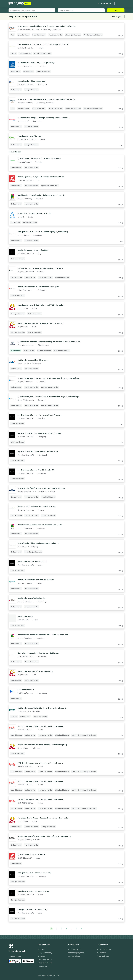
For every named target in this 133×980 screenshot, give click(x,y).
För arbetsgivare (105, 3)
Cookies (42, 956)
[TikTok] (23, 976)
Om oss (41, 949)
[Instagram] (10, 976)
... (72, 929)
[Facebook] (18, 976)
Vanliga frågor (74, 956)
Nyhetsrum (43, 966)
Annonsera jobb (74, 949)
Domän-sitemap (45, 960)
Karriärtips (102, 953)
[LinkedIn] (14, 976)
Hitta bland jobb (45, 963)
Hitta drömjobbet (105, 949)
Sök (116, 10)
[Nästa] (82, 929)
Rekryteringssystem (76, 953)
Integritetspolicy (45, 953)
